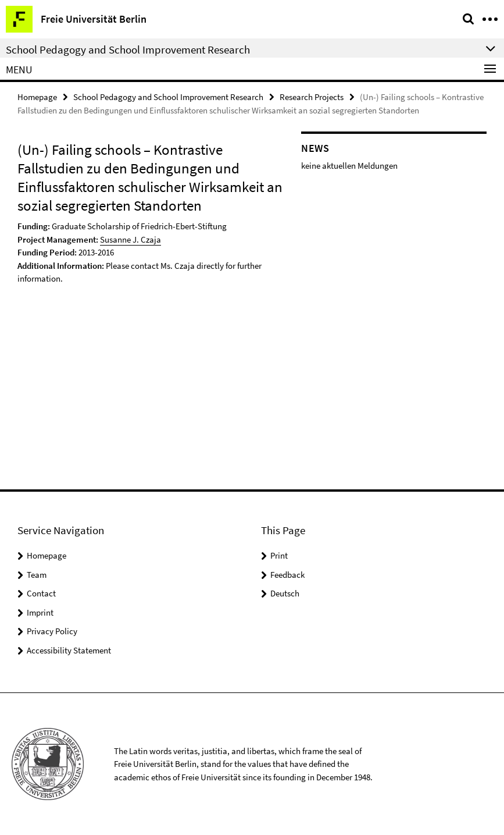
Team (37, 575)
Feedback (287, 575)
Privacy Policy (52, 631)
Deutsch (285, 593)
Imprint (40, 612)
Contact (41, 593)
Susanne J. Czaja (131, 239)
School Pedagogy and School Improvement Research (168, 97)
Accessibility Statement (69, 650)
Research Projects (312, 97)
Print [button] (279, 555)
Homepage (37, 97)
